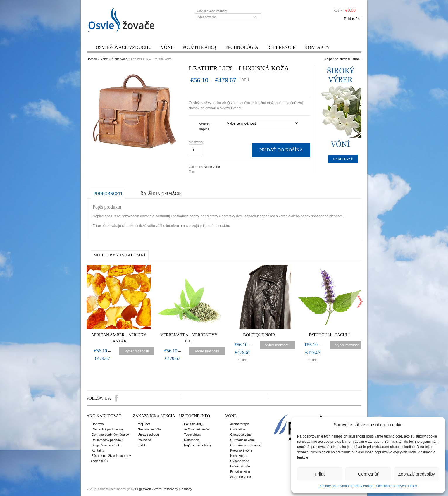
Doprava (98, 424)
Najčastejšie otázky (198, 445)
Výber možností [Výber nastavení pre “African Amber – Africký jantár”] (137, 351)
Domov (92, 59)
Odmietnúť (368, 474)
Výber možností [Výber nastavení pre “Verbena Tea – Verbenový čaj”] (207, 351)
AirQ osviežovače (197, 429)
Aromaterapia (240, 424)
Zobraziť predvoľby (416, 474)
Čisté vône (238, 429)
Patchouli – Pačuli (329, 335)
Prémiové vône (241, 466)
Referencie (281, 47)
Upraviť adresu (148, 435)
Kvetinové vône (241, 450)
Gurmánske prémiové (245, 445)
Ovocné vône (240, 461)
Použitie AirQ (199, 47)
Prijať (320, 474)
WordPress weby (166, 489)
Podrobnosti (108, 194)
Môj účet (144, 424)
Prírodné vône (240, 471)
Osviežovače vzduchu (124, 47)
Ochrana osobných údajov (397, 486)
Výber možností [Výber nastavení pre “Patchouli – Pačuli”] (347, 345)
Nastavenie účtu (149, 429)
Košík (142, 445)
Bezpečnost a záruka (107, 445)
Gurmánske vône (242, 440)
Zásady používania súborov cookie (346, 486)
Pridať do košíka (281, 150)
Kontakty (317, 47)
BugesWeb (143, 489)
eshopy (187, 489)
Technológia (242, 47)
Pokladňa (144, 440)
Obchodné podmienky (107, 429)
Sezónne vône (240, 477)
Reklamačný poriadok (107, 440)
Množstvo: (197, 142)
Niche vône (119, 59)
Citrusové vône (241, 435)
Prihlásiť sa (353, 19)
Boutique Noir (259, 335)
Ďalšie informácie (161, 194)
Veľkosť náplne (205, 127)
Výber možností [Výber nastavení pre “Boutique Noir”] (277, 345)
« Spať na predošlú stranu (343, 59)
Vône (167, 47)
